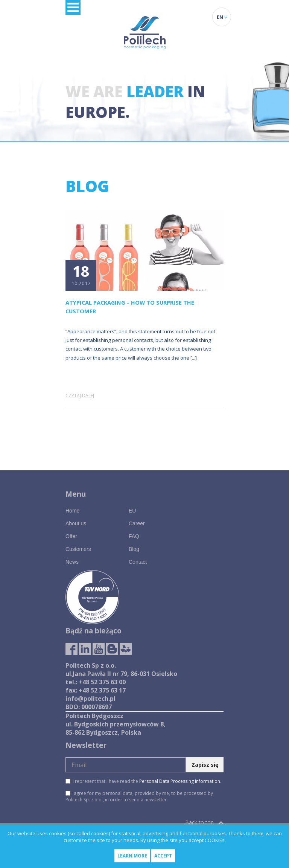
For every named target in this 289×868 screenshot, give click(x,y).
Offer (71, 536)
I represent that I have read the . (143, 781)
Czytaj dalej (80, 396)
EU (132, 511)
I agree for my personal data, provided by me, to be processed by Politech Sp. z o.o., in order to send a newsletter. (139, 796)
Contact (138, 562)
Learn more (132, 856)
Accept (163, 856)
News (72, 562)
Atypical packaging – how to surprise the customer (130, 307)
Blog (134, 549)
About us (76, 523)
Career (137, 523)
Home (72, 511)
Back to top (204, 822)
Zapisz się (205, 765)
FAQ (134, 536)
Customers (78, 549)
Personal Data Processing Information (180, 781)
